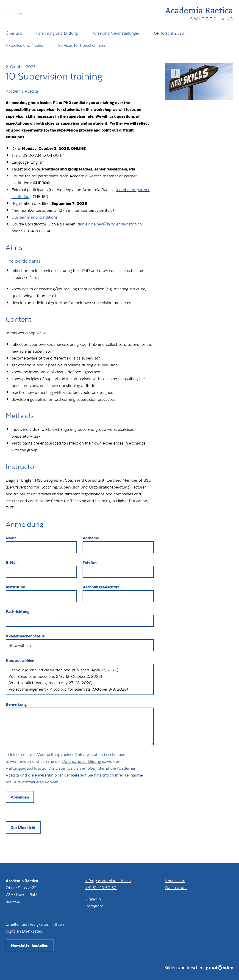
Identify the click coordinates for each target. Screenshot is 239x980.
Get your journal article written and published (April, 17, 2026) (80, 668)
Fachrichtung (18, 611)
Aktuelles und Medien (25, 45)
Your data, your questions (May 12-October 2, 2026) (80, 675)
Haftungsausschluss (23, 767)
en (19, 14)
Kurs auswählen (20, 659)
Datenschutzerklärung (82, 760)
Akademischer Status (25, 636)
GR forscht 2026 (169, 33)
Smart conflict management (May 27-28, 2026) (80, 681)
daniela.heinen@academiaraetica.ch (110, 224)
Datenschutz (176, 886)
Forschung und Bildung (57, 33)
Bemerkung (16, 703)
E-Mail (12, 562)
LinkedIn (93, 898)
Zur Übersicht (23, 826)
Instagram (94, 904)
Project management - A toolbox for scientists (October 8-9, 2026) (80, 688)
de (8, 14)
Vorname (91, 538)
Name (11, 538)
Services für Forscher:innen (82, 45)
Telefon (90, 562)
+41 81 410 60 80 (101, 886)
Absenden (20, 796)
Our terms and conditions (35, 217)
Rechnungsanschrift (101, 587)
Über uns (14, 33)
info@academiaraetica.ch (108, 879)
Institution (15, 587)
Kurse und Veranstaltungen (116, 33)
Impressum (175, 879)
